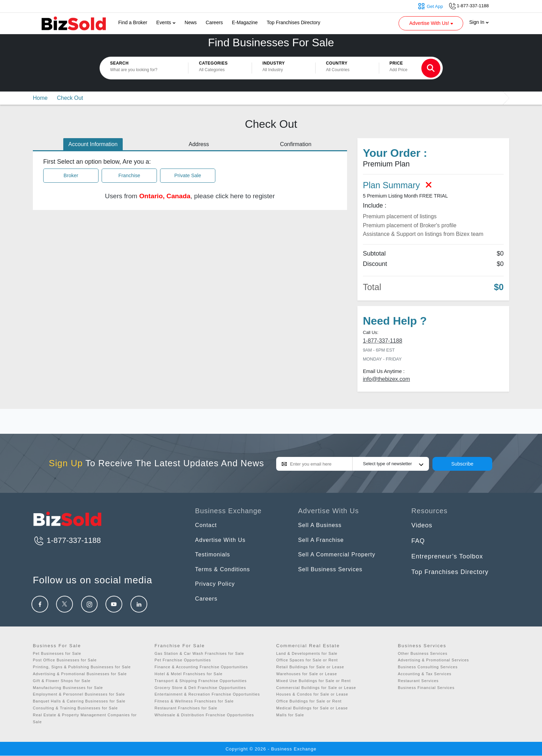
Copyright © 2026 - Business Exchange (271, 749)
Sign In (479, 22)
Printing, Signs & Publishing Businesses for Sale (82, 667)
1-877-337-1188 (383, 341)
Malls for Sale (290, 715)
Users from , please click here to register (190, 196)
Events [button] (166, 22)
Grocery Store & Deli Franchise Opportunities (200, 688)
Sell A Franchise (323, 541)
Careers (214, 22)
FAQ (418, 541)
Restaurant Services (418, 681)
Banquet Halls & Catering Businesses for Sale (79, 701)
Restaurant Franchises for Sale (186, 708)
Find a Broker (133, 22)
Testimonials (214, 556)
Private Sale (188, 175)
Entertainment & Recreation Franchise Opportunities (207, 694)
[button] (220, 68)
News (191, 22)
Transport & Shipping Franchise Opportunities (201, 681)
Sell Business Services (333, 572)
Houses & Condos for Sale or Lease (312, 694)
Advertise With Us (223, 541)
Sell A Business (322, 525)
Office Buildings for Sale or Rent (309, 701)
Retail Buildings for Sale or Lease (310, 667)
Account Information (93, 144)
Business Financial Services (426, 688)
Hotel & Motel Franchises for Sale (189, 674)
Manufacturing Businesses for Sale (68, 688)
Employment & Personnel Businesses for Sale (79, 694)
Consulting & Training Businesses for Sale (75, 708)
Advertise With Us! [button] (432, 23)
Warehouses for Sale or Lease (307, 674)
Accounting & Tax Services (425, 674)
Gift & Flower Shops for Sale (62, 681)
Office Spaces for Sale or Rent (307, 660)
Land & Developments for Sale (307, 653)
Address (199, 144)
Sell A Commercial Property (340, 556)
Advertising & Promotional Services (433, 660)
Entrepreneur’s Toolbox (447, 556)
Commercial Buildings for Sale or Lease (316, 688)
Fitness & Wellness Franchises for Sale (194, 701)
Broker (71, 175)
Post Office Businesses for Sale (65, 660)
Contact (207, 525)
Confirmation (296, 144)
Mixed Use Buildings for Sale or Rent (314, 681)
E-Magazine (245, 22)
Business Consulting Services (428, 667)
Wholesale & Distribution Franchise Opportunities (204, 715)
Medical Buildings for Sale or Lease (312, 708)
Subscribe (462, 464)
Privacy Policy (217, 587)
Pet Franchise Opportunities (183, 660)
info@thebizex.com (386, 379)
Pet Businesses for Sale (57, 653)
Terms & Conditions (225, 572)
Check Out (70, 98)
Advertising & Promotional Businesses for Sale (80, 674)
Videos (422, 525)
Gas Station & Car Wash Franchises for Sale (199, 653)
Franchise (129, 175)
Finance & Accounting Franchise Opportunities (201, 667)
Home (40, 98)
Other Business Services (423, 653)
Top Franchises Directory (294, 22)
